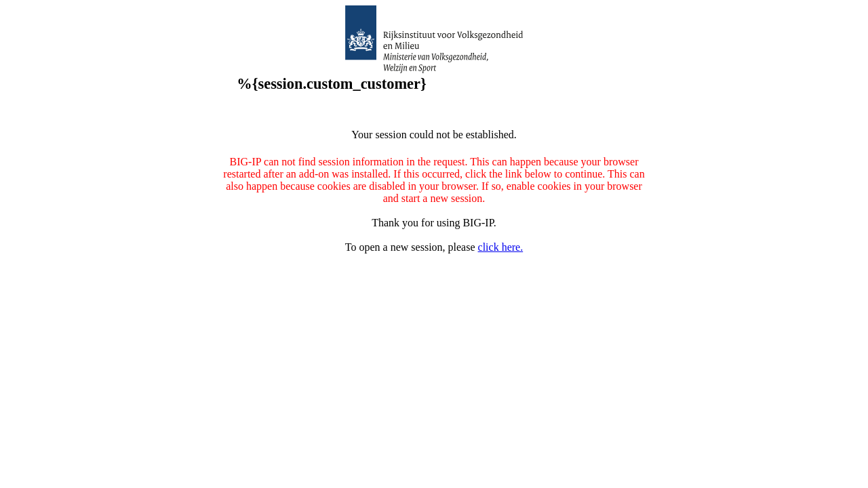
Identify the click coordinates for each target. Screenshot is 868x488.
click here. (501, 247)
